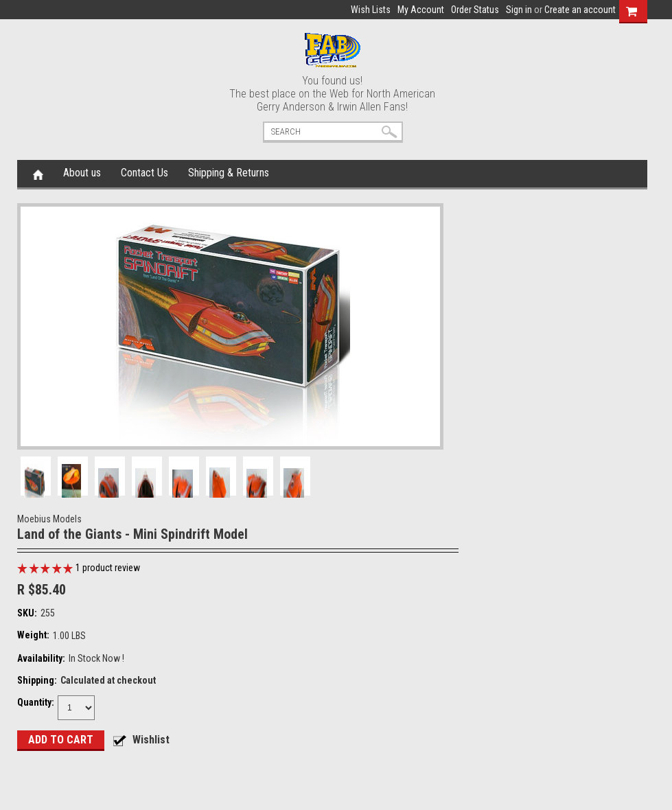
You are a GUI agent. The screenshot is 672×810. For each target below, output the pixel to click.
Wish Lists (371, 10)
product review (108, 568)
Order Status (475, 10)
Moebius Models (49, 519)
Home (38, 174)
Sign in (519, 10)
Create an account (580, 10)
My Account (421, 10)
